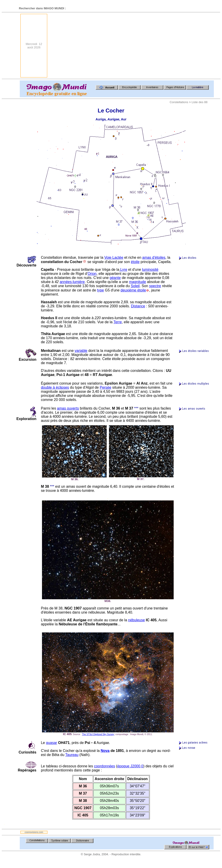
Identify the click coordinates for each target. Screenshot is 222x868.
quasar (51, 743)
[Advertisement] (162, 46)
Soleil (135, 286)
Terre (118, 322)
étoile (135, 262)
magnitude (137, 282)
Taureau (72, 755)
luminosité (150, 270)
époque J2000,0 (130, 766)
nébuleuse (136, 620)
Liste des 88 (200, 102)
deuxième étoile (133, 290)
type (100, 290)
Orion (92, 274)
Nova (105, 751)
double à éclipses (55, 387)
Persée (105, 387)
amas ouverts (68, 408)
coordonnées (105, 766)
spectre (155, 286)
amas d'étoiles (154, 257)
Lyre (123, 270)
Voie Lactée (114, 257)
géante (115, 278)
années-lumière (72, 282)
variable (81, 351)
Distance (138, 306)
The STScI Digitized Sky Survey (98, 734)
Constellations (179, 102)
